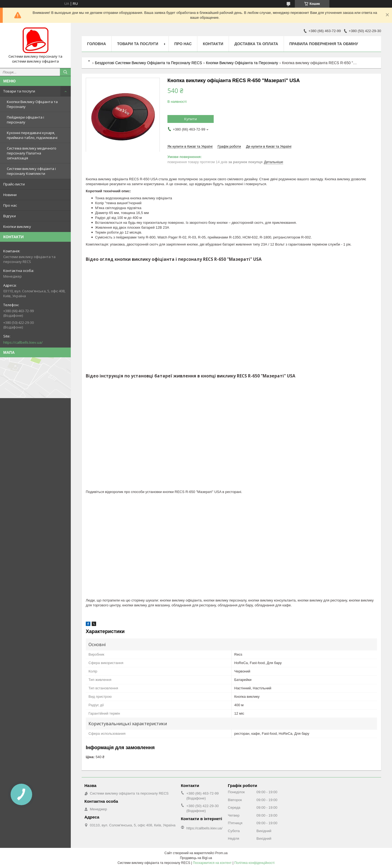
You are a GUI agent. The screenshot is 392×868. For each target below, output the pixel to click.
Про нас (10, 205)
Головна (97, 44)
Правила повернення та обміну (324, 44)
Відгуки (10, 216)
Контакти (213, 44)
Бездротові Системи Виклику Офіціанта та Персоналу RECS (148, 63)
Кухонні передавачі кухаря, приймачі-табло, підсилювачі (32, 135)
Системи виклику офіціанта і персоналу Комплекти (31, 171)
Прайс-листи (14, 184)
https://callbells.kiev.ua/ (23, 342)
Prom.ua (221, 853)
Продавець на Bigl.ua (196, 858)
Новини (10, 195)
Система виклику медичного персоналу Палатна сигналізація (32, 153)
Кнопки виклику (17, 227)
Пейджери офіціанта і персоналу (25, 120)
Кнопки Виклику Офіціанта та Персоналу (32, 104)
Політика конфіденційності (255, 863)
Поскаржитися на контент (212, 863)
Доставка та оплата (256, 44)
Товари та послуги (19, 91)
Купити (191, 119)
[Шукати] (65, 72)
